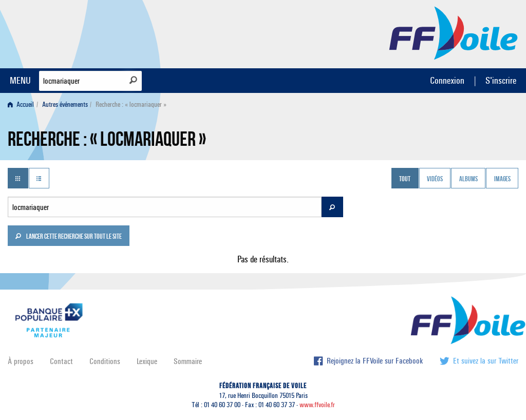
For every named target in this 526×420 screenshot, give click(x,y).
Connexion (447, 80)
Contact (61, 361)
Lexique (147, 361)
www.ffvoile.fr (317, 405)
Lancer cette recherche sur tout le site (68, 237)
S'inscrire (501, 80)
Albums (468, 179)
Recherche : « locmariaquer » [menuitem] (131, 104)
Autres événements (65, 104)
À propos (21, 361)
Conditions (105, 361)
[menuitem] (23, 104)
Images (502, 179)
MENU (20, 80)
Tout (405, 179)
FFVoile (454, 32)
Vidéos (435, 179)
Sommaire (188, 361)
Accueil (21, 104)
